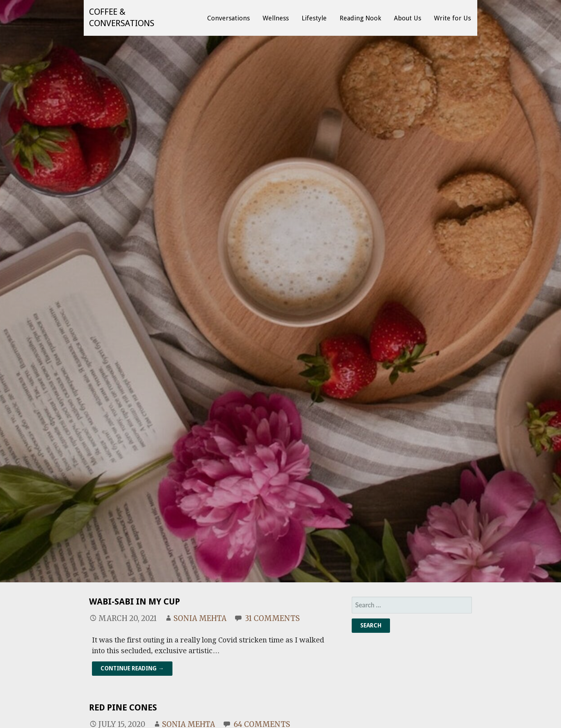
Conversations (228, 18)
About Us (408, 18)
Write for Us (452, 18)
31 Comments (272, 618)
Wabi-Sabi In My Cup (135, 602)
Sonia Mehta (200, 618)
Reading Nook (360, 18)
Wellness (276, 18)
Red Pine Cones (123, 708)
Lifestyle (314, 18)
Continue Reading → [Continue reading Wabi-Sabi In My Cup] (132, 668)
